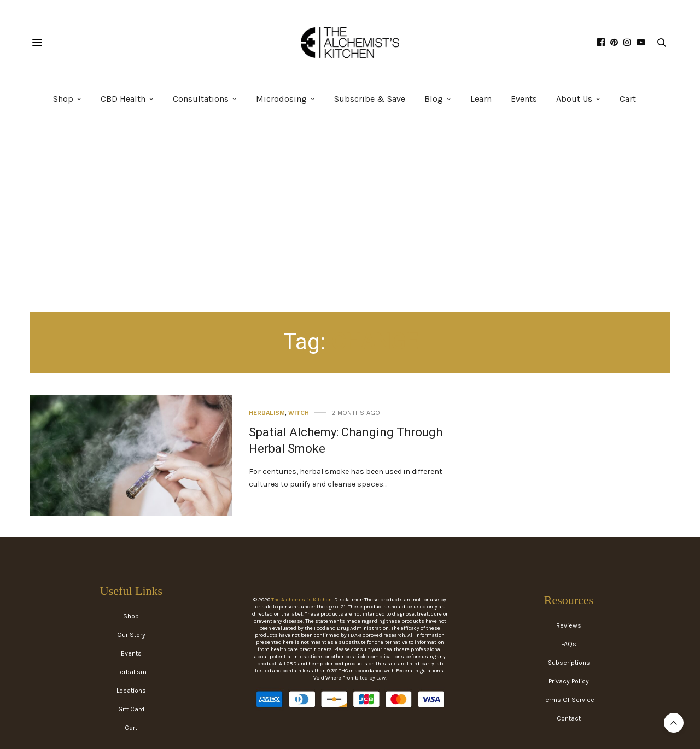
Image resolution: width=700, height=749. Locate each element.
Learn (481, 99)
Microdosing (281, 99)
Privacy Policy (569, 681)
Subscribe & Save (370, 99)
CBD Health (123, 99)
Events (524, 99)
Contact (569, 718)
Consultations (201, 99)
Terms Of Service (568, 700)
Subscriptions (569, 663)
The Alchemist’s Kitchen (302, 600)
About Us (574, 99)
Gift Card (131, 709)
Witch (299, 413)
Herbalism (267, 413)
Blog (434, 99)
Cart (628, 99)
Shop (63, 99)
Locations (131, 691)
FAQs (569, 644)
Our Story (131, 635)
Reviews (569, 625)
